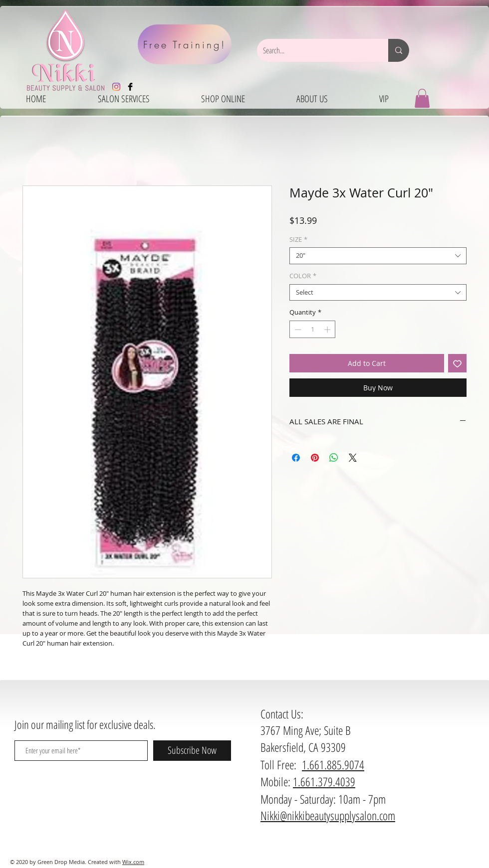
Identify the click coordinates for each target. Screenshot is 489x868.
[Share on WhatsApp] (334, 458)
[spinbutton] (313, 330)
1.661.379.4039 (324, 781)
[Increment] (328, 330)
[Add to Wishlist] (457, 363)
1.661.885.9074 (333, 765)
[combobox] (378, 256)
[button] (422, 98)
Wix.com (133, 862)
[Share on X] (353, 458)
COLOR (303, 276)
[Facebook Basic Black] (130, 87)
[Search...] (315, 50)
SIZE (298, 240)
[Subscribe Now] (192, 751)
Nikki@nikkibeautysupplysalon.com (328, 815)
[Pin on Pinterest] (315, 458)
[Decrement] (297, 330)
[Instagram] (116, 87)
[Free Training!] (185, 44)
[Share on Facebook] (296, 458)
